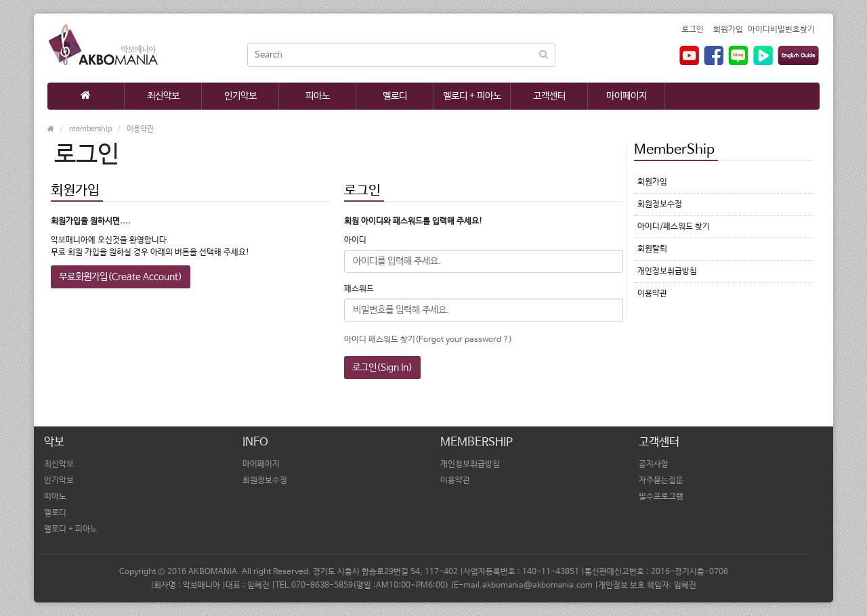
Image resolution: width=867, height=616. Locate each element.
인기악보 (240, 96)
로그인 (693, 30)
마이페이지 (627, 96)
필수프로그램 (661, 497)
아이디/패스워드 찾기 (674, 227)
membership (90, 129)
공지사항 (654, 464)
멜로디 (395, 96)
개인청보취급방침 (470, 464)
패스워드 (359, 289)
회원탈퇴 (652, 249)
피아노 (318, 96)
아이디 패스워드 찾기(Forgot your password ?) (428, 340)
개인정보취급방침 (667, 271)
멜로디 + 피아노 (472, 96)
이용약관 (140, 129)
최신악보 (163, 96)
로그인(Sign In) (382, 368)
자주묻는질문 (661, 481)
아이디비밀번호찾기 (781, 30)
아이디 (355, 240)
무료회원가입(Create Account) (121, 277)
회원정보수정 (660, 204)
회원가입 (728, 30)
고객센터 (549, 96)
